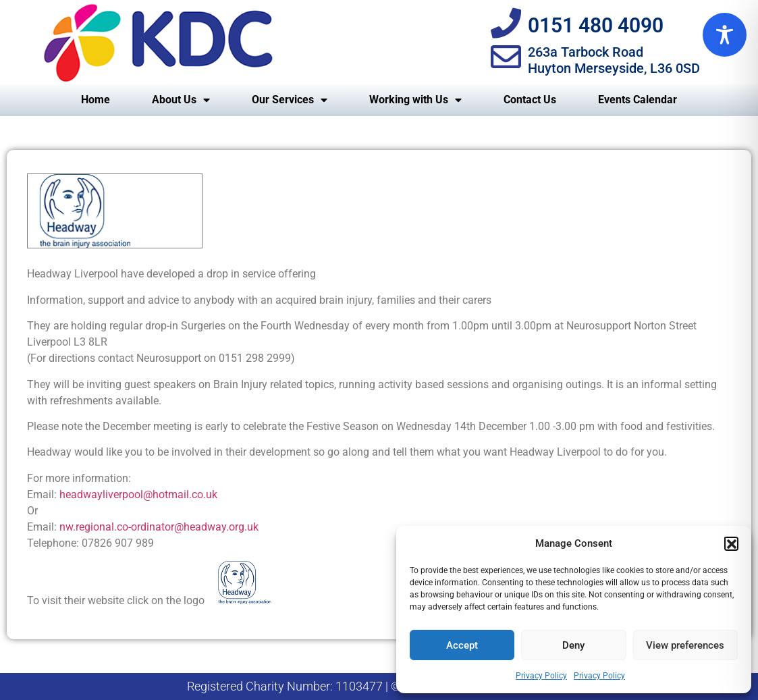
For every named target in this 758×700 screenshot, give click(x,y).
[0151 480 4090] (506, 23)
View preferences (685, 645)
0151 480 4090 (596, 25)
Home (96, 100)
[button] (731, 543)
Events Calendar (638, 100)
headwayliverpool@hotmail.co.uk (138, 494)
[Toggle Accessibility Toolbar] (725, 35)
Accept (462, 645)
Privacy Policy (541, 676)
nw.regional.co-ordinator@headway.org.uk (159, 527)
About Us (181, 100)
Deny (573, 645)
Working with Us (415, 100)
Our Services (290, 100)
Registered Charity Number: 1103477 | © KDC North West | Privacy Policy (379, 686)
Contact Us (530, 100)
